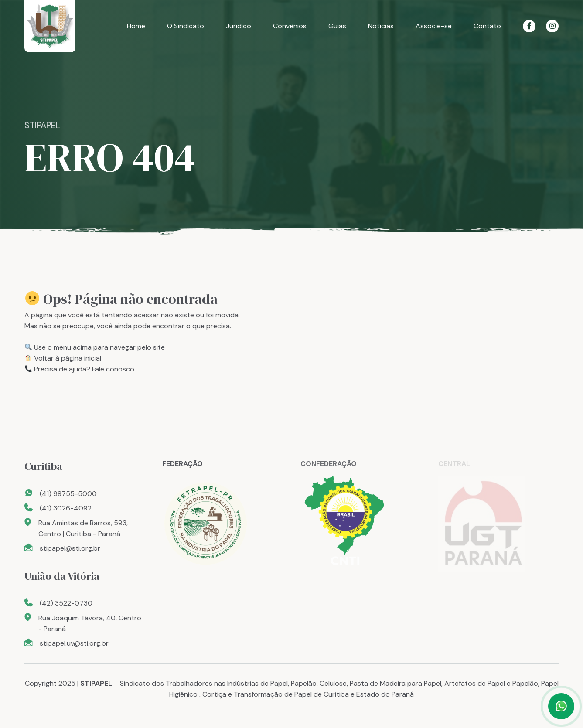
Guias (337, 26)
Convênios (290, 26)
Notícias (381, 26)
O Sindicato (186, 26)
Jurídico (239, 26)
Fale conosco (113, 369)
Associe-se (434, 26)
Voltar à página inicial (68, 358)
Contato (487, 26)
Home (136, 26)
